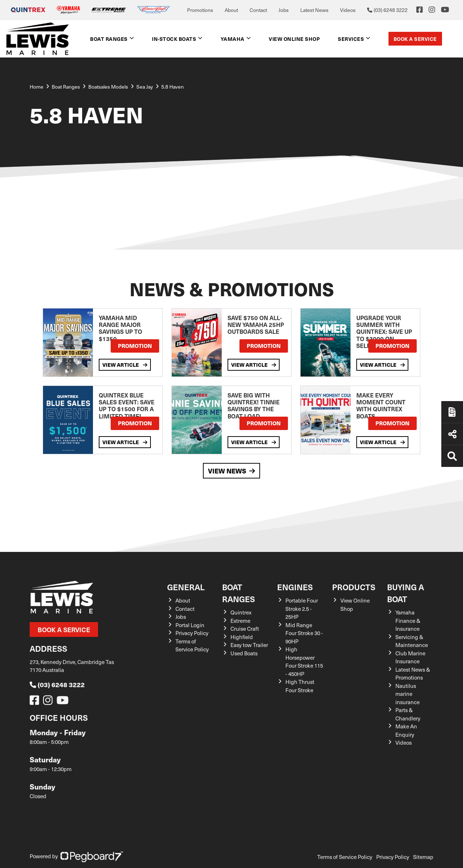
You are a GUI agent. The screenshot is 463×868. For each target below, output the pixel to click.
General (186, 587)
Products (354, 587)
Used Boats (244, 653)
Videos (348, 10)
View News (231, 471)
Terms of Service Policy (345, 857)
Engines (295, 587)
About (231, 10)
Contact (258, 10)
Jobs (284, 10)
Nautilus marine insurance (407, 694)
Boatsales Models (108, 87)
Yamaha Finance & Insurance (408, 620)
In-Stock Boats (174, 39)
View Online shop (294, 39)
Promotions (200, 10)
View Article (125, 365)
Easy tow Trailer (249, 645)
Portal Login (190, 625)
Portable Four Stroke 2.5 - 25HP (302, 609)
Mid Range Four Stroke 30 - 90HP (304, 633)
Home (37, 87)
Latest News (314, 10)
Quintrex (241, 612)
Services (351, 39)
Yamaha (233, 39)
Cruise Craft (245, 629)
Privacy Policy (192, 633)
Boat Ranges (109, 39)
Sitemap (423, 857)
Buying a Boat (405, 593)
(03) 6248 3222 (57, 684)
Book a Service (415, 39)
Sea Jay (145, 87)
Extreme (240, 621)
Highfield (242, 637)
